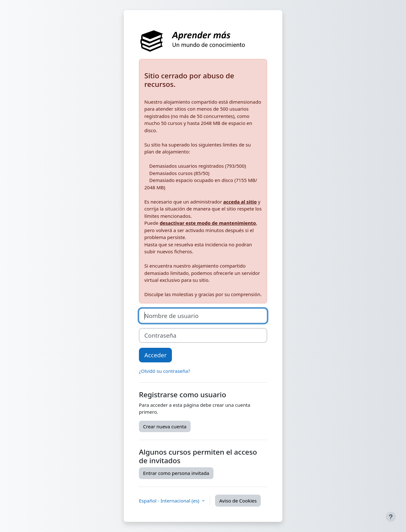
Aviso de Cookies (238, 501)
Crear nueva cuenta (165, 426)
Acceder (155, 355)
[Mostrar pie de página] (391, 517)
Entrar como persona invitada (176, 473)
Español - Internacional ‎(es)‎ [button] (170, 501)
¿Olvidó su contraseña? (164, 371)
